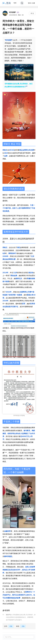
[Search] (22, 3)
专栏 (15, 3)
